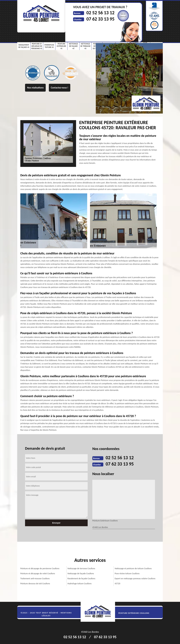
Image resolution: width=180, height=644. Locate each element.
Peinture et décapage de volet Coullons (38, 573)
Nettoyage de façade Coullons (81, 573)
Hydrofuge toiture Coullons (79, 584)
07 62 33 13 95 (100, 19)
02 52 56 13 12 (100, 13)
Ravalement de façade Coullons (81, 579)
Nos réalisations (35, 88)
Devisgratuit (123, 15)
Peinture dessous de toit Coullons (35, 584)
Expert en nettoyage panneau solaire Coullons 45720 (135, 581)
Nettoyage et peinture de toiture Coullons (133, 568)
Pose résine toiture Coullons (127, 573)
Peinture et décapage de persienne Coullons (40, 568)
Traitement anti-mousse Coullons (35, 579)
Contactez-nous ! (60, 88)
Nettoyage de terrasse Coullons (81, 568)
